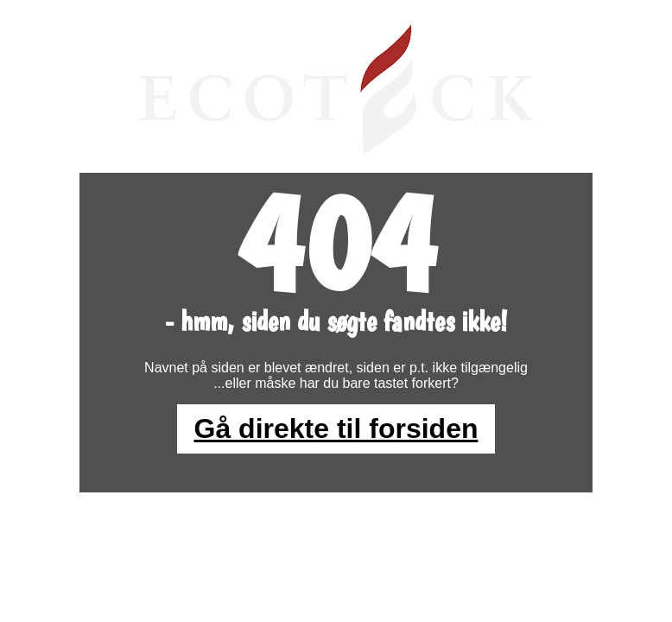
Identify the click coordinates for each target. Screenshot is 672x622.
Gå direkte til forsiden (336, 428)
